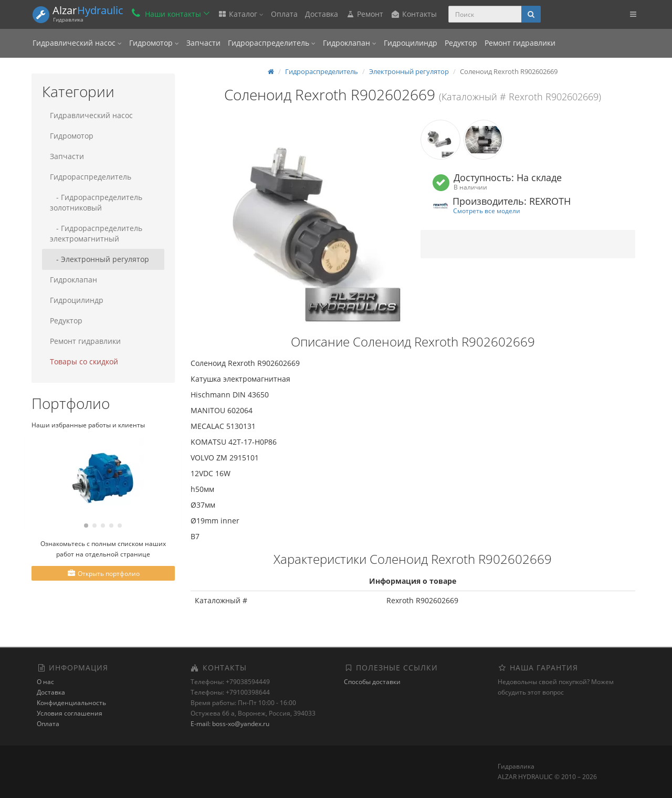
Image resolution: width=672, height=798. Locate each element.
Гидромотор (154, 43)
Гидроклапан (350, 43)
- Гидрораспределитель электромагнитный (96, 233)
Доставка (322, 14)
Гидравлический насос (77, 43)
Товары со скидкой (84, 361)
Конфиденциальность (71, 703)
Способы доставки (372, 682)
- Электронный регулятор (99, 259)
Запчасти (203, 43)
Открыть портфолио (103, 574)
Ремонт (364, 14)
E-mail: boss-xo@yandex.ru (230, 724)
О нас (45, 682)
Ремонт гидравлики (520, 43)
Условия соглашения (70, 713)
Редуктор (461, 43)
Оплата (284, 14)
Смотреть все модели (487, 211)
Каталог (240, 14)
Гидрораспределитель (272, 43)
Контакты (414, 14)
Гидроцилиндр (411, 43)
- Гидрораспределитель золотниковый (96, 202)
